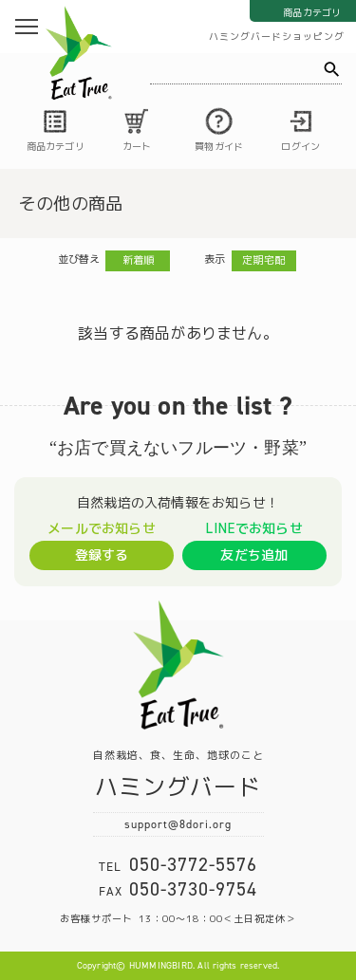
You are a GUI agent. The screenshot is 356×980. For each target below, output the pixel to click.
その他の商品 (71, 203)
